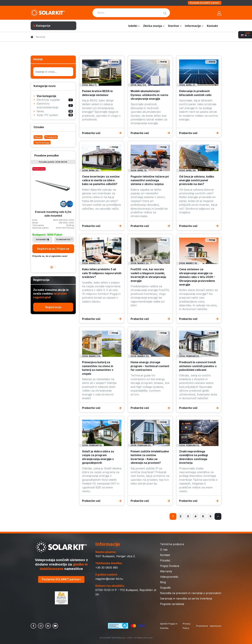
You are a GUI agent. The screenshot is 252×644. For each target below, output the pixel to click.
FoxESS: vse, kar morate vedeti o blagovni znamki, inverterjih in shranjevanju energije (148, 275)
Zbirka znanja (153, 26)
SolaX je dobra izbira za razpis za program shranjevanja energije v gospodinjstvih (98, 457)
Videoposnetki (169, 577)
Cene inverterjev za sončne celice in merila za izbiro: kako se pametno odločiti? (101, 180)
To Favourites (64, 240)
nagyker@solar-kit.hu (109, 579)
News (38, 137)
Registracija (53, 307)
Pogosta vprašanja (172, 604)
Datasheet (42, 240)
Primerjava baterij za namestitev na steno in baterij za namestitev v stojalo (98, 368)
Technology (42, 143)
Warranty (166, 571)
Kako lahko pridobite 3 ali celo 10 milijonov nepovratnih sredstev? (102, 273)
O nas (164, 550)
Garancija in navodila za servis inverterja (186, 598)
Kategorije (42, 26)
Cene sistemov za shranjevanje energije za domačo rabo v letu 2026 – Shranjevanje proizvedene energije (197, 277)
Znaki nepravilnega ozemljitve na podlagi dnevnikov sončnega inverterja (193, 457)
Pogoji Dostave (170, 566)
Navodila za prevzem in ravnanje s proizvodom (191, 593)
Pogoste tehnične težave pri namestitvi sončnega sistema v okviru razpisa (150, 180)
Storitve (173, 26)
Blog (163, 582)
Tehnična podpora (172, 544)
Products (51, 137)
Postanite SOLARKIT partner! (205, 3)
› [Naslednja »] (218, 516)
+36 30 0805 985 (107, 568)
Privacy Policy (187, 626)
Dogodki (165, 588)
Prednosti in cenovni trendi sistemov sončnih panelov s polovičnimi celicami (198, 366)
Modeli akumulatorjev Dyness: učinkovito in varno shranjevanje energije (149, 95)
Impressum (216, 626)
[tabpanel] (53, 212)
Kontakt (212, 26)
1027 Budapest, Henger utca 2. (115, 556)
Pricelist (165, 560)
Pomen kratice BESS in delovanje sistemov (97, 93)
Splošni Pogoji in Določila (169, 626)
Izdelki (133, 26)
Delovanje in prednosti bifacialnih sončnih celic (195, 93)
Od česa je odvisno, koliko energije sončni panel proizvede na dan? (197, 180)
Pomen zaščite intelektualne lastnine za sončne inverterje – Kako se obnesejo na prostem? (150, 457)
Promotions (202, 626)
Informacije (193, 26)
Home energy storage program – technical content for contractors (150, 366)
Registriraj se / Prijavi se (53, 249)
